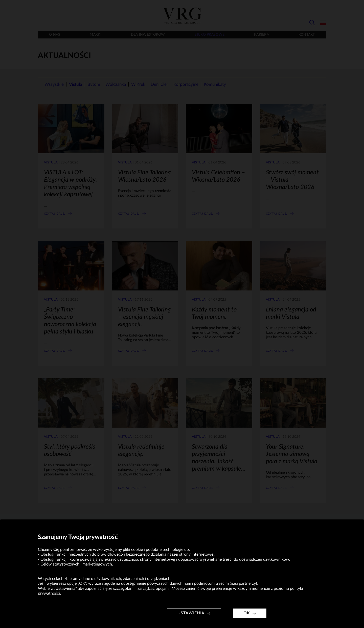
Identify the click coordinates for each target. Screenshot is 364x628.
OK (247, 613)
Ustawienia (191, 613)
